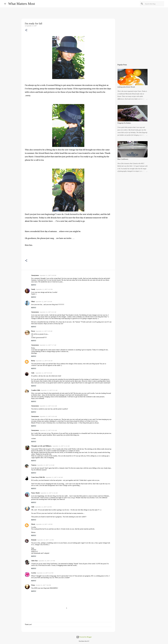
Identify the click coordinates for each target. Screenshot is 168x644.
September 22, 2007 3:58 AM (44, 302)
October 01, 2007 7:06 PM (43, 585)
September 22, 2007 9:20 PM (43, 507)
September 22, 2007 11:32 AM (61, 446)
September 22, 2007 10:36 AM (48, 416)
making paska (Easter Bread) (126, 87)
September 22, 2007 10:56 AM (48, 430)
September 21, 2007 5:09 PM (48, 275)
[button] (26, 30)
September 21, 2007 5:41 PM (44, 289)
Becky (33, 361)
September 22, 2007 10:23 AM (48, 406)
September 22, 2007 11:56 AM (49, 493)
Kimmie (34, 540)
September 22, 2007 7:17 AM (48, 345)
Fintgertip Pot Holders (124, 123)
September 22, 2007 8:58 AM (44, 373)
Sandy (33, 289)
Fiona (33, 585)
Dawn (33, 331)
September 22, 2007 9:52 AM (49, 390)
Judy (33, 373)
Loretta (34, 573)
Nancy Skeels (36, 493)
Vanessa (34, 465)
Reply (34, 285)
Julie (33, 507)
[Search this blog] (153, 4)
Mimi (33, 302)
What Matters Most (22, 4)
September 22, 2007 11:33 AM (46, 465)
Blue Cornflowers (123, 159)
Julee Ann (34, 561)
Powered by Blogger (84, 637)
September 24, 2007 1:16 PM (45, 540)
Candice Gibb (36, 390)
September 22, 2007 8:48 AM (44, 361)
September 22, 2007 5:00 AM (44, 331)
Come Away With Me (38, 477)
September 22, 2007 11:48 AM (54, 477)
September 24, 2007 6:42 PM (45, 573)
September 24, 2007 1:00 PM (44, 524)
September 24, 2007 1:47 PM (47, 561)
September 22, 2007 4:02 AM (48, 312)
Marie (33, 524)
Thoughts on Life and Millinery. (42, 446)
